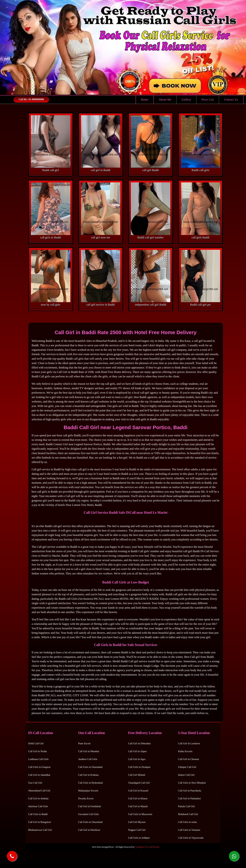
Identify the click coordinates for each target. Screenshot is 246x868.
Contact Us (231, 100)
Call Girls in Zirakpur (139, 767)
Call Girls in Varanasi (189, 830)
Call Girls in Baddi (38, 814)
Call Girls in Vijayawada (191, 838)
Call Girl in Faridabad (90, 806)
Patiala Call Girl (186, 806)
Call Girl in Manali (138, 806)
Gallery (186, 100)
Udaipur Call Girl (187, 767)
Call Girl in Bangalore (40, 822)
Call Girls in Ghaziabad (90, 767)
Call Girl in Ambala (38, 798)
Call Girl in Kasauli (138, 791)
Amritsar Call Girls (38, 806)
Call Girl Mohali (137, 775)
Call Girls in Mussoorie (140, 814)
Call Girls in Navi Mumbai (192, 783)
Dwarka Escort (86, 798)
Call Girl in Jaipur (137, 751)
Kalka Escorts (185, 751)
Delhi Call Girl (36, 743)
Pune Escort (84, 743)
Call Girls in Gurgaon (39, 767)
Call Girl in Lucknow (189, 743)
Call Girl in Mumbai (89, 751)
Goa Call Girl (35, 783)
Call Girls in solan (188, 822)
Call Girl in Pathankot (189, 798)
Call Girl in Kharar (138, 798)
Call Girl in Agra (137, 759)
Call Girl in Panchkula (190, 791)
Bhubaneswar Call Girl (40, 830)
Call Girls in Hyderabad (91, 783)
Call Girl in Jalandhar (39, 775)
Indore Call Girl (186, 775)
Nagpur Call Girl (137, 830)
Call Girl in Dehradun (139, 743)
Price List (208, 100)
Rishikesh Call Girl (188, 814)
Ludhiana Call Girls (38, 759)
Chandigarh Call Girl (139, 783)
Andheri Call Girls (88, 759)
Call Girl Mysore (137, 822)
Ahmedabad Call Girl (39, 791)
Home (145, 100)
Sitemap (156, 847)
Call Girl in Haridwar (89, 830)
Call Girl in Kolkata (88, 775)
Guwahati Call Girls (89, 814)
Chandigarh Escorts (143, 847)
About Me (165, 100)
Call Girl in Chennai (189, 759)
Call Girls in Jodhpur (139, 838)
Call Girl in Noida (37, 751)
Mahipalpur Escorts (88, 791)
